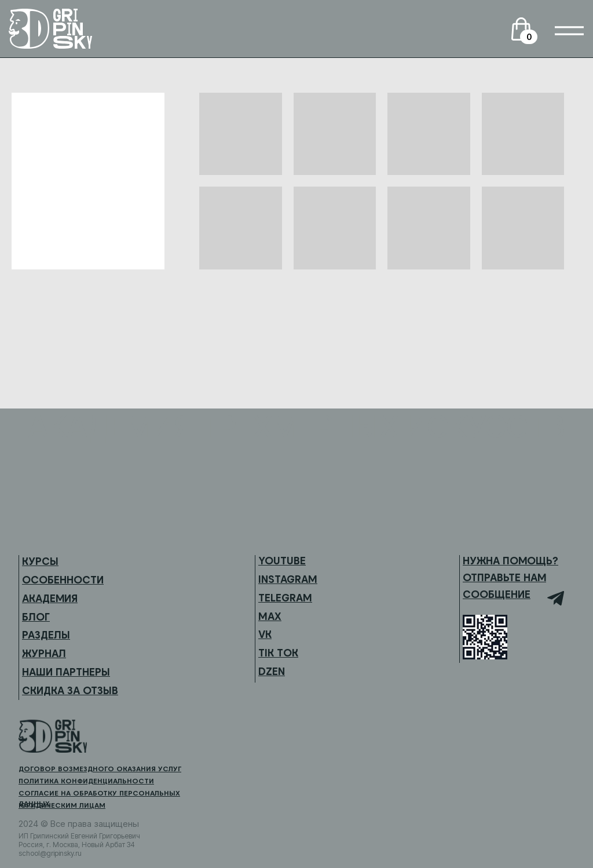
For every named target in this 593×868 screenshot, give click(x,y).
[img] (569, 31)
